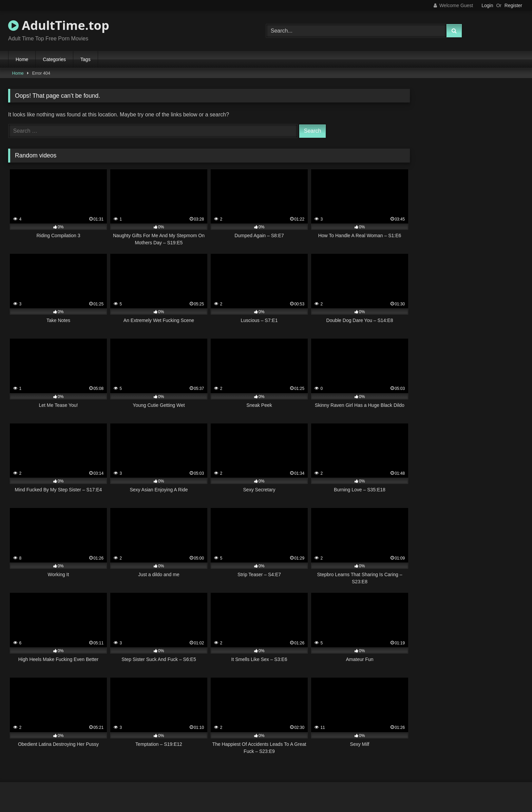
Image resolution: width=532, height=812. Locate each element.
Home (22, 59)
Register (513, 5)
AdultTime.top (59, 25)
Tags (85, 59)
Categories (54, 59)
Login (487, 5)
